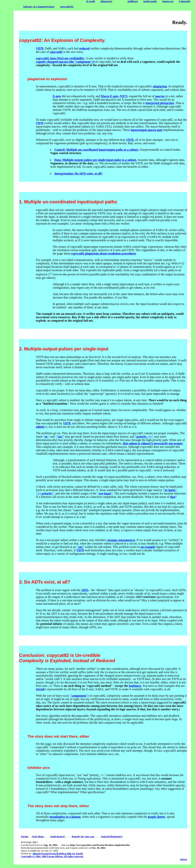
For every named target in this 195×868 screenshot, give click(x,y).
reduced (84, 48)
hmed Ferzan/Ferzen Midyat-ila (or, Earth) (58, 854)
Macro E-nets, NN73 (114, 96)
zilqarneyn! (106, 1)
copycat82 (56, 52)
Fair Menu (38, 837)
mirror (184, 859)
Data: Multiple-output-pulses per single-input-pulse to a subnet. (96, 160)
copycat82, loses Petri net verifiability (60, 58)
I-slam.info (184, 1)
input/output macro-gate (147, 130)
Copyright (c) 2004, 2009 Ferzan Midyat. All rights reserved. (52, 856)
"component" (79, 696)
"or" (46, 437)
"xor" (60, 437)
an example (148, 547)
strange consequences (121, 540)
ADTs (85, 590)
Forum (24, 837)
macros (160, 96)
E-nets (57, 96)
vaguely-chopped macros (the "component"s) (65, 62)
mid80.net (133, 1)
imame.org (168, 1)
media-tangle (150, 1)
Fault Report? (58, 837)
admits (40, 427)
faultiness (135, 686)
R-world (91, 1)
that (173, 497)
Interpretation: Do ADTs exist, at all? (78, 174)
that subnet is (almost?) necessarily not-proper (153, 443)
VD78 (40, 48)
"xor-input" (105, 493)
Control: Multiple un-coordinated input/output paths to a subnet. (96, 150)
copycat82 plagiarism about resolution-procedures (104, 253)
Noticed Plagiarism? (112, 837)
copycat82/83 (67, 7)
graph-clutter (157, 817)
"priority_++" (144, 437)
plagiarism (160, 86)
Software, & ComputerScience (39, 7)
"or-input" (170, 490)
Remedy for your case (83, 837)
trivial (40, 689)
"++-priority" (45, 493)
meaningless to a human (65, 817)
